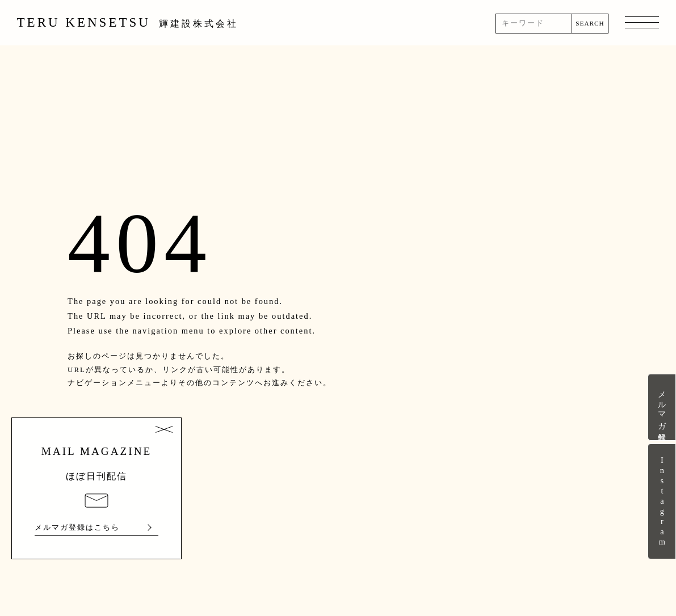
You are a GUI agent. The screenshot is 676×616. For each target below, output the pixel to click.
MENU (642, 23)
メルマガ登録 (662, 407)
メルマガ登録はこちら (77, 528)
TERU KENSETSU (128, 22)
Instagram (662, 501)
